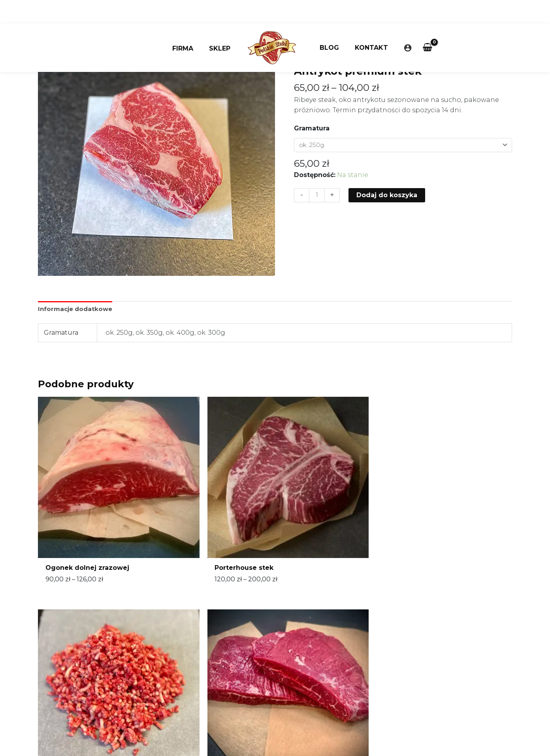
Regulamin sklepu (233, 674)
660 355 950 (233, 642)
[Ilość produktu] (317, 196)
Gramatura (312, 128)
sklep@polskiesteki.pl (239, 652)
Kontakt (367, 24)
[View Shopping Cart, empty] (421, 25)
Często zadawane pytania (245, 695)
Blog (328, 24)
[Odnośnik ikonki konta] (401, 25)
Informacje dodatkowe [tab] (77, 309)
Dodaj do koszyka (388, 195)
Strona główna (315, 54)
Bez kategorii (361, 54)
